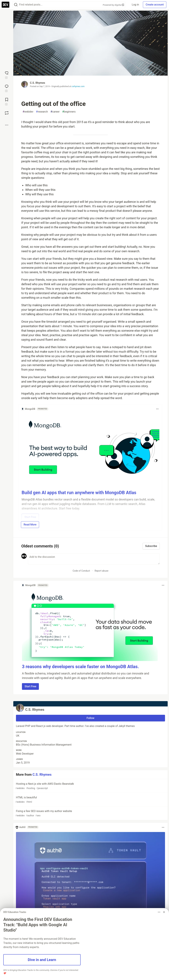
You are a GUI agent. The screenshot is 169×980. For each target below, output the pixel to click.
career (55, 112)
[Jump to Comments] (7, 88)
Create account (155, 5)
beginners (69, 112)
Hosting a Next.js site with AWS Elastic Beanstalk (90, 786)
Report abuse (101, 571)
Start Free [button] (30, 686)
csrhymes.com (78, 86)
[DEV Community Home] (5, 5)
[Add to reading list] (7, 101)
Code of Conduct (81, 571)
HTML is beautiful (90, 800)
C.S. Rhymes (38, 83)
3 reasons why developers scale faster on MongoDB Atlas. (80, 667)
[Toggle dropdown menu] (157, 409)
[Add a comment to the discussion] (94, 559)
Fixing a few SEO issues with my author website (90, 813)
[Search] (16, 5)
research (42, 112)
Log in (135, 5)
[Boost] (7, 113)
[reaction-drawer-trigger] (7, 75)
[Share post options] (7, 125)
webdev (28, 112)
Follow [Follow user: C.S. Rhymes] (90, 718)
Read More (30, 525)
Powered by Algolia (113, 5)
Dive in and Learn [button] (42, 960)
